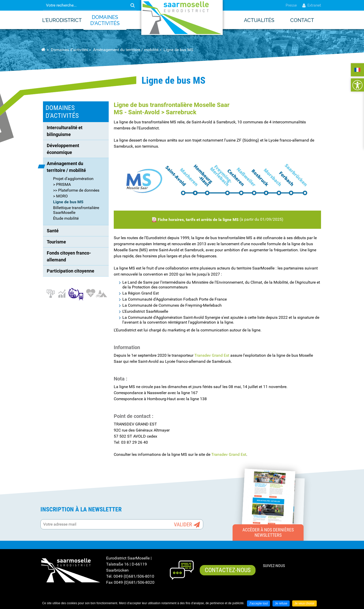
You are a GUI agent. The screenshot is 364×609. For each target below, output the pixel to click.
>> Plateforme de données (76, 190)
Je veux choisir (304, 603)
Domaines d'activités (105, 20)
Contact (302, 20)
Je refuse (281, 603)
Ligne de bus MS (178, 50)
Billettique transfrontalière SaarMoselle (76, 210)
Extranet (311, 5)
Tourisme (56, 242)
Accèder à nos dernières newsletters (268, 533)
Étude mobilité (66, 218)
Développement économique (63, 149)
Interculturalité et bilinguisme (65, 131)
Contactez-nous (228, 570)
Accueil (43, 50)
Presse (291, 5)
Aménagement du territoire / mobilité (126, 50)
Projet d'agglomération (73, 179)
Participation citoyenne (71, 271)
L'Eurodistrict (62, 20)
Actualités (259, 20)
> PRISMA (62, 184)
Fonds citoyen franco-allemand (69, 256)
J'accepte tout (259, 603)
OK (132, 5)
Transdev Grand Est (212, 355)
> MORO (60, 196)
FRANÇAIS (357, 70)
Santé (53, 231)
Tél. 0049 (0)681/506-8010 (130, 576)
